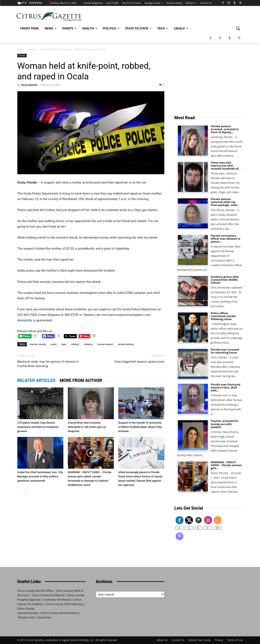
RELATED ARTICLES (36, 380)
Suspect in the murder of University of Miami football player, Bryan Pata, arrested (140, 427)
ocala (54, 344)
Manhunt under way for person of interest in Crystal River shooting (48, 364)
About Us (162, 640)
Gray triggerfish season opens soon (139, 362)
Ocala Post (44, 617)
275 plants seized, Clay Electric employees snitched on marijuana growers (38, 427)
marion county (38, 344)
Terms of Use (235, 640)
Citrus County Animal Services (59, 613)
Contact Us (178, 640)
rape (64, 344)
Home (21, 49)
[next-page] (27, 493)
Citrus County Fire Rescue (48, 595)
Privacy (219, 640)
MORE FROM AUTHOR (81, 380)
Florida (33, 49)
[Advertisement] (209, 80)
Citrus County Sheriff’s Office (35, 591)
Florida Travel (26, 617)
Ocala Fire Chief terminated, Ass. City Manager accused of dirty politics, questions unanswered (40, 476)
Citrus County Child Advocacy (64, 604)
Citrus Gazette (29, 85)
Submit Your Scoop (200, 640)
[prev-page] (20, 493)
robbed (75, 344)
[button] (238, 28)
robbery (88, 344)
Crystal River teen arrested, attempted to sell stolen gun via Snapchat (87, 427)
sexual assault (105, 344)
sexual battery (126, 344)
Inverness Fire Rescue (58, 600)
